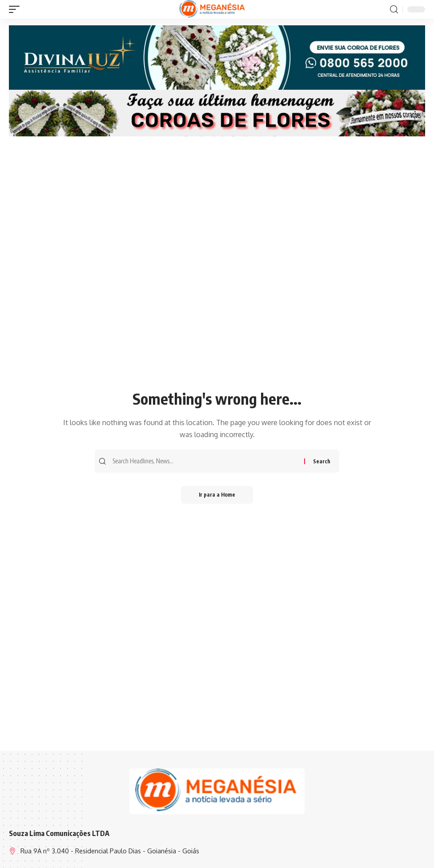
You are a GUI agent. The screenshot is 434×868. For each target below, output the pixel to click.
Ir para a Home (217, 495)
